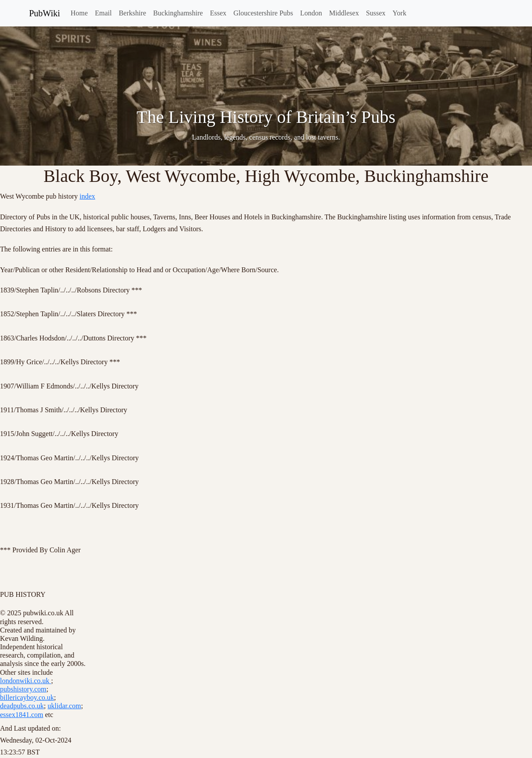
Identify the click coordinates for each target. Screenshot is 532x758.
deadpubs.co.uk (22, 706)
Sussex (376, 13)
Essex (218, 13)
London (311, 13)
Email (103, 13)
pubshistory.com (23, 689)
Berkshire (133, 13)
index (88, 196)
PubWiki (44, 13)
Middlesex (344, 13)
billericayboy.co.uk (27, 697)
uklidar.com (64, 706)
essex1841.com (22, 715)
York (399, 13)
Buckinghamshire (178, 13)
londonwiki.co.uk (26, 681)
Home (79, 13)
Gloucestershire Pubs (263, 13)
